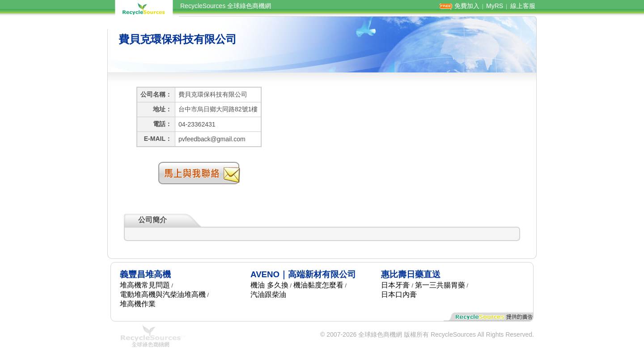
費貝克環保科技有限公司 (178, 39)
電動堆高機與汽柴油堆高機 (163, 294)
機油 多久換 (269, 285)
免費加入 (467, 6)
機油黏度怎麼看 (318, 285)
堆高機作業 (138, 304)
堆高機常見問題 (145, 285)
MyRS (495, 6)
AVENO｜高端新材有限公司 (303, 274)
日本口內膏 (399, 294)
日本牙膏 (395, 285)
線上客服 (523, 6)
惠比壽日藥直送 (411, 274)
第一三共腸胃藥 (440, 285)
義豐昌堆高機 (145, 274)
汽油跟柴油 (268, 294)
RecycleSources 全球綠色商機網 (226, 6)
